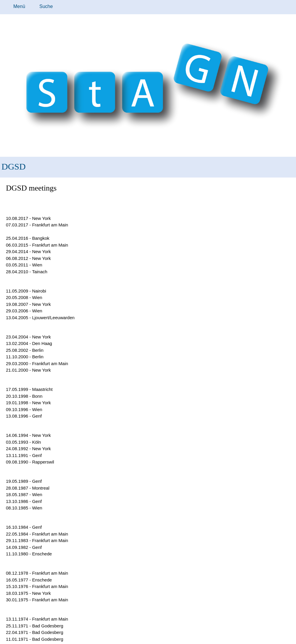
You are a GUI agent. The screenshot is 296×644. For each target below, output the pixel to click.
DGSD (14, 166)
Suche (46, 6)
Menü (19, 6)
